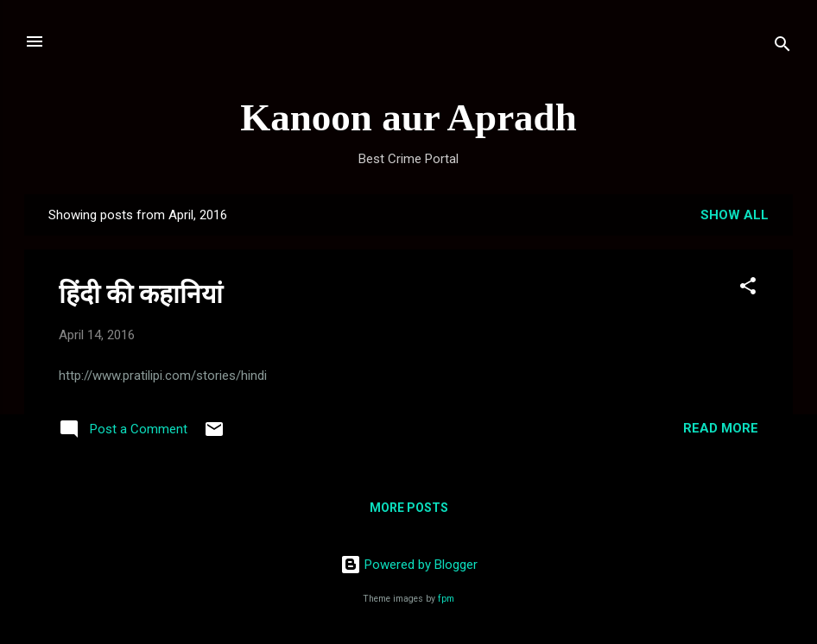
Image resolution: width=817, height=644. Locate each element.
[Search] (782, 47)
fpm (446, 599)
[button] (748, 289)
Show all (735, 215)
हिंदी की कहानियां (141, 294)
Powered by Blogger (409, 565)
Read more (721, 428)
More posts (409, 508)
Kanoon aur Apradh (408, 117)
